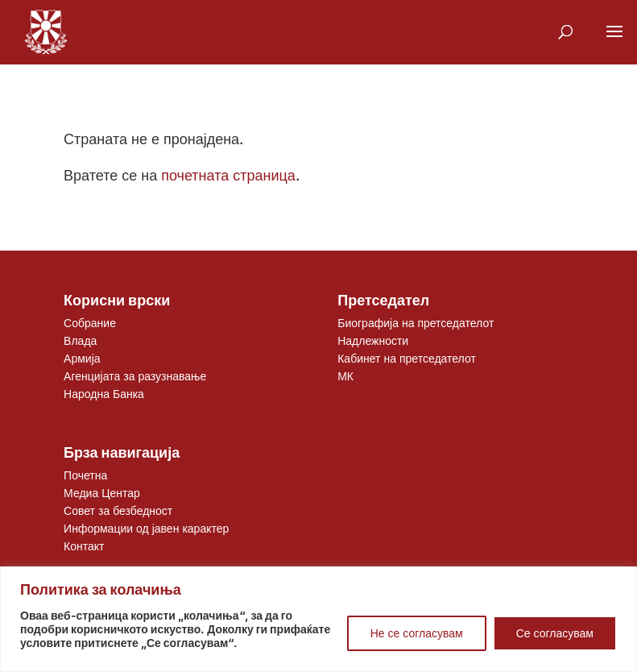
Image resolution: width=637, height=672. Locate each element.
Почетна (85, 475)
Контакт (84, 546)
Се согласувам (555, 633)
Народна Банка (104, 394)
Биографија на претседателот (416, 323)
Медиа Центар (102, 493)
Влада (80, 340)
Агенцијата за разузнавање (135, 376)
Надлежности (373, 340)
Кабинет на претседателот (407, 358)
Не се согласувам (417, 633)
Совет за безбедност (118, 510)
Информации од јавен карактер (146, 528)
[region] (318, 619)
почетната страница (228, 175)
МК (345, 376)
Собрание (90, 323)
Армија (82, 358)
